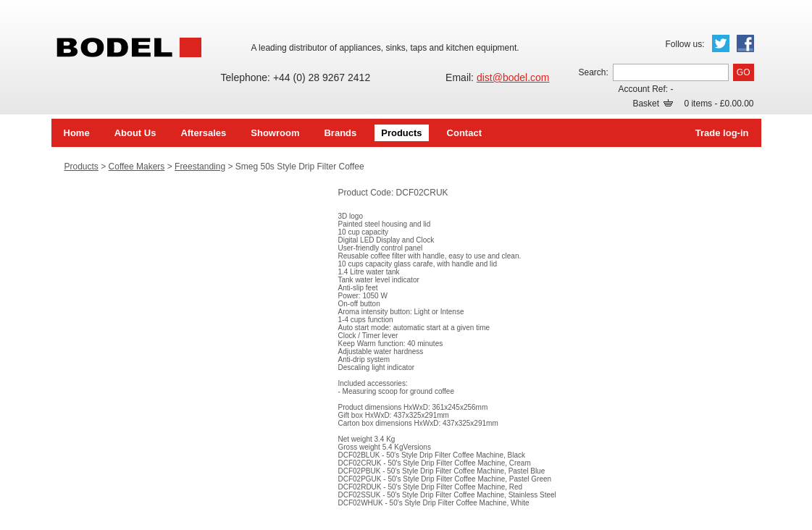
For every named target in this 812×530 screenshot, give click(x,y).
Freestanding (200, 167)
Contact (464, 133)
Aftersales (203, 133)
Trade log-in (722, 133)
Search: (593, 72)
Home (77, 133)
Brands (340, 133)
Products (401, 133)
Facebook (745, 43)
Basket (653, 104)
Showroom (275, 133)
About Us (135, 133)
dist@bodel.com (513, 77)
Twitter (721, 43)
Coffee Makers (137, 167)
